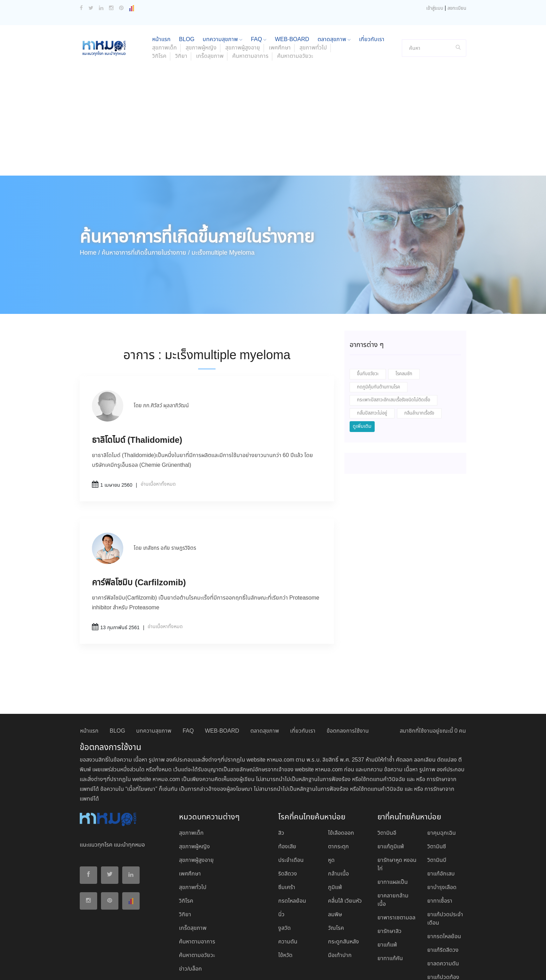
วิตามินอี (387, 787)
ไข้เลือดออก (341, 787)
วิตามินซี (437, 801)
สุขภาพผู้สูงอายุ (196, 814)
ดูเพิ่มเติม (362, 380)
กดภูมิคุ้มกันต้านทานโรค (379, 341)
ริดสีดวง (288, 828)
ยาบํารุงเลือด (442, 842)
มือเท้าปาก (340, 909)
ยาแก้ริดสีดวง (443, 904)
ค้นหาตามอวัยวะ (295, 10)
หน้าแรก (89, 685)
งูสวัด (284, 882)
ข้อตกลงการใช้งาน (348, 685)
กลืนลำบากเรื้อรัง (419, 367)
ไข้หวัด (285, 909)
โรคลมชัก (404, 328)
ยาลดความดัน (443, 918)
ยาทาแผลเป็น (393, 836)
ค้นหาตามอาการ (250, 10)
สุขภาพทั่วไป (193, 842)
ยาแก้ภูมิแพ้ (391, 801)
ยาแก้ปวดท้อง (443, 931)
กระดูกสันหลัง (344, 896)
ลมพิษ (335, 869)
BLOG (117, 685)
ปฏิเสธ (401, 967)
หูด (331, 814)
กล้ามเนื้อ (338, 828)
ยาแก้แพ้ (387, 899)
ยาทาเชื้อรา (440, 855)
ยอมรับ (381, 967)
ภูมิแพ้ (335, 842)
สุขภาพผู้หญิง (194, 801)
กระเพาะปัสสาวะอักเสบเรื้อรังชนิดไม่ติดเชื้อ (393, 354)
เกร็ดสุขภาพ (210, 10)
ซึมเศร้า (287, 842)
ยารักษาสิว (389, 885)
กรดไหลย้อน (292, 855)
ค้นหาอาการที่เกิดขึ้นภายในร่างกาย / (146, 207)
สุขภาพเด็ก (191, 787)
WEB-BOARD (222, 685)
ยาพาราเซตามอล (396, 872)
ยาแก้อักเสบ (441, 828)
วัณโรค (336, 882)
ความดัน (288, 896)
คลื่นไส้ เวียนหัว (345, 855)
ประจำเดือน (291, 814)
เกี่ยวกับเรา (303, 685)
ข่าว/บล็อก (190, 923)
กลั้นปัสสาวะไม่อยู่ (372, 367)
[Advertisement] (273, 77)
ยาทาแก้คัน (390, 913)
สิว (281, 787)
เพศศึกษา (190, 828)
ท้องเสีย (287, 801)
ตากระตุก (338, 801)
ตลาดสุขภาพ (265, 685)
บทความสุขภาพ (154, 685)
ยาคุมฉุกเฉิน (442, 787)
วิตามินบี (437, 814)
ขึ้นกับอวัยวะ (368, 328)
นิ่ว (281, 869)
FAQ (188, 685)
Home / (90, 207)
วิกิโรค (159, 10)
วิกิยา (181, 10)
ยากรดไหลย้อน (444, 891)
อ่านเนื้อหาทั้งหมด (158, 438)
